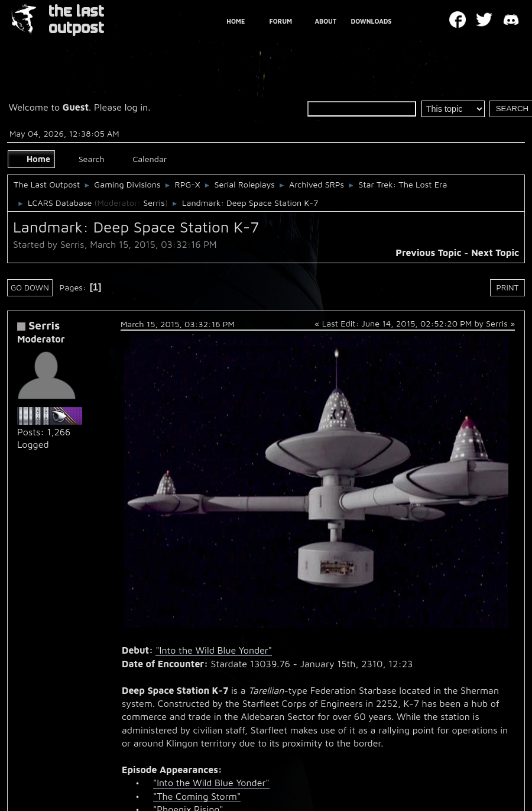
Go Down (30, 287)
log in (137, 107)
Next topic (495, 253)
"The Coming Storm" (197, 796)
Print (508, 287)
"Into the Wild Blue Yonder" (214, 650)
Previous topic (428, 253)
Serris (154, 203)
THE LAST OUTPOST (76, 20)
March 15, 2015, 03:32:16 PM (178, 324)
